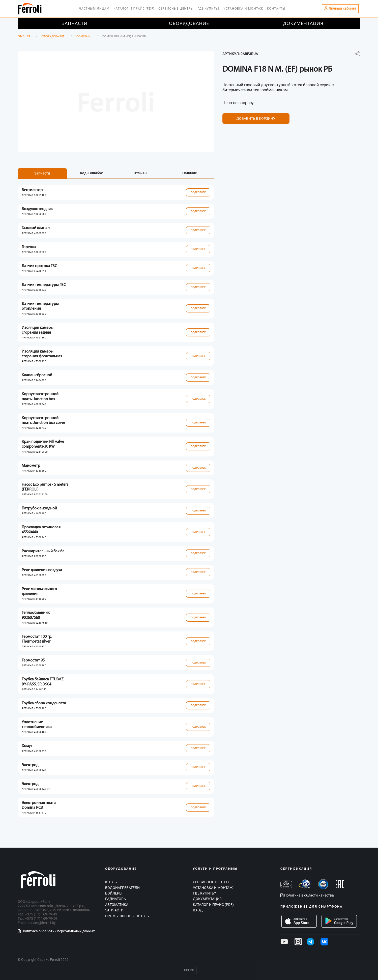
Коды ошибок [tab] (91, 173)
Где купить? (208, 8)
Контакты (276, 8)
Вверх (189, 970)
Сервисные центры (176, 8)
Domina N (83, 36)
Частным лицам (94, 8)
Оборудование (189, 23)
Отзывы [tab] (140, 173)
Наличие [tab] (190, 173)
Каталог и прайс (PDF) (134, 8)
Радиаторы (116, 899)
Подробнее (198, 192)
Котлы (111, 882)
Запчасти (75, 23)
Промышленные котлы (127, 916)
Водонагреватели (122, 888)
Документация (303, 23)
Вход (198, 910)
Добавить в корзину (256, 119)
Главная (24, 36)
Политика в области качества (307, 895)
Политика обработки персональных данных (56, 931)
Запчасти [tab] (42, 173)
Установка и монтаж (243, 8)
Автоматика (117, 905)
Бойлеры (114, 893)
